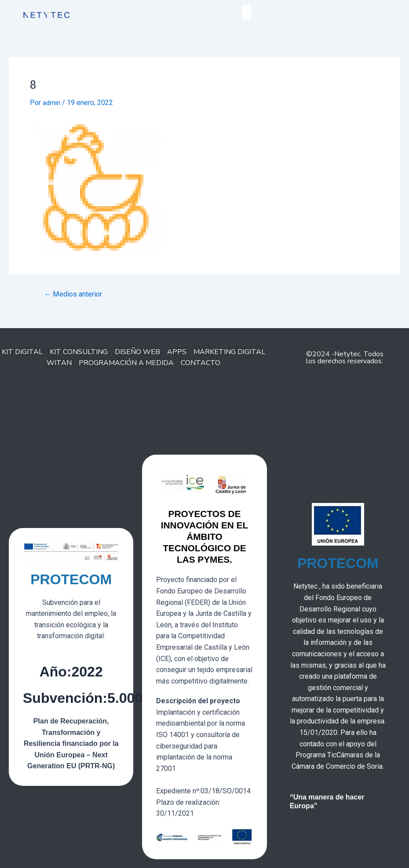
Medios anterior (75, 294)
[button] (246, 12)
